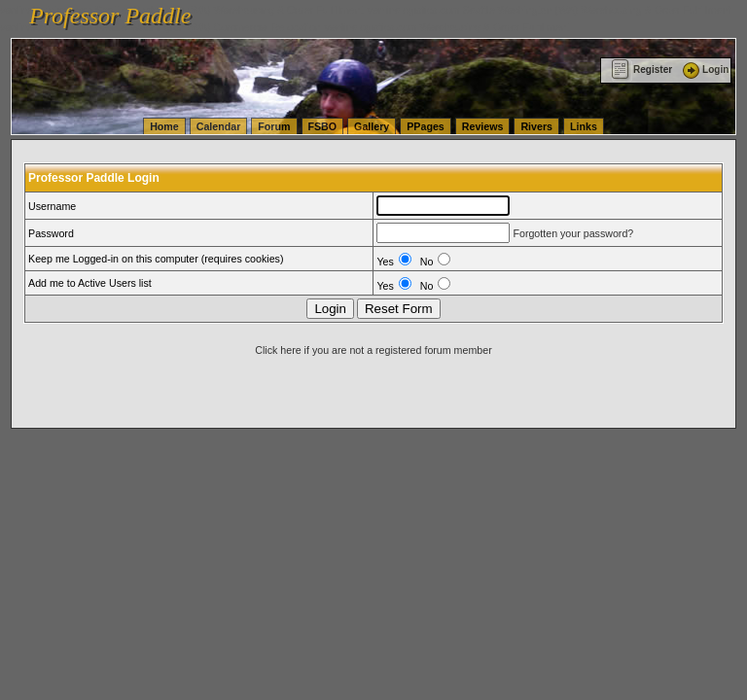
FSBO (323, 126)
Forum (274, 126)
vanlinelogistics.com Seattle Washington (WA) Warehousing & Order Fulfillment (550, 10)
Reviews (483, 126)
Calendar (219, 126)
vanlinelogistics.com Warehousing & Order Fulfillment (447, 27)
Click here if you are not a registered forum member (373, 350)
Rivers (536, 126)
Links (584, 126)
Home (164, 126)
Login (704, 70)
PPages (426, 126)
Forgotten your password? (573, 233)
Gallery (372, 126)
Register (641, 70)
